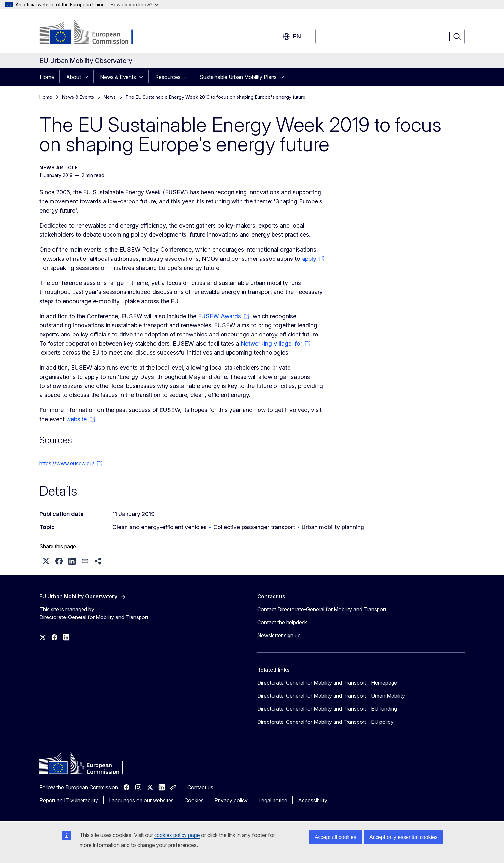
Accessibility (313, 800)
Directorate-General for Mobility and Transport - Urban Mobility (331, 696)
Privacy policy (231, 800)
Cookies (194, 800)
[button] (46, 561)
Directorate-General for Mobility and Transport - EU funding (327, 709)
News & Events (118, 77)
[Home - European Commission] (92, 33)
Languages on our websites (141, 800)
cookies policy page (177, 835)
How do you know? (135, 4)
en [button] (292, 37)
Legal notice (273, 800)
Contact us (200, 787)
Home (47, 77)
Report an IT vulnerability (69, 800)
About (74, 77)
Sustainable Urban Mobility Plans (238, 77)
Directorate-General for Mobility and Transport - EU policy (325, 722)
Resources (168, 77)
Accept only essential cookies (403, 837)
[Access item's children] (88, 77)
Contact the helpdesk (282, 622)
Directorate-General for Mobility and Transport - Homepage (327, 683)
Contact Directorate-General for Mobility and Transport (322, 609)
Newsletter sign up (279, 635)
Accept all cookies (335, 837)
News (110, 97)
